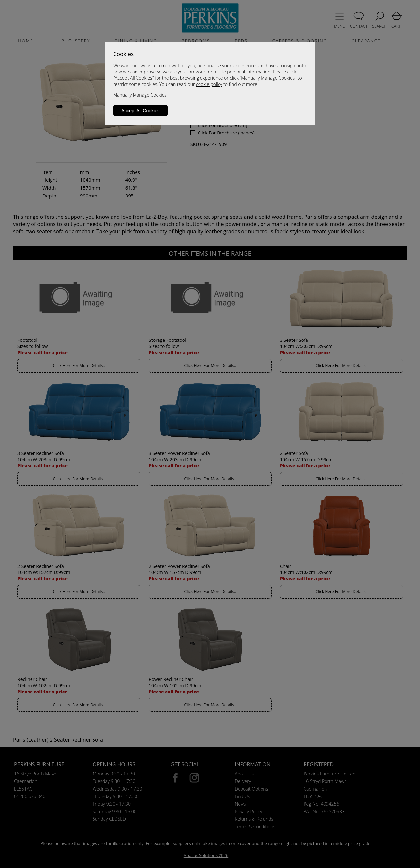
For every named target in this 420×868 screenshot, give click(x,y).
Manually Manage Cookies (140, 95)
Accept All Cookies (140, 111)
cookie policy (209, 84)
